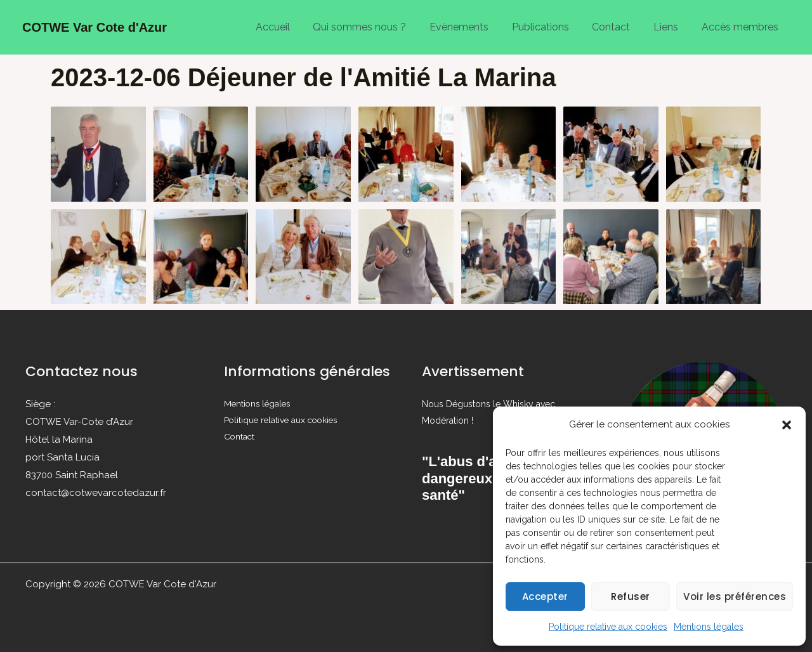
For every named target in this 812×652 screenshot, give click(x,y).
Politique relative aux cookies (608, 627)
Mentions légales (709, 627)
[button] (787, 425)
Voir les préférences (735, 597)
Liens (670, 27)
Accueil (292, 27)
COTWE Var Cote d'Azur (95, 27)
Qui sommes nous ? (376, 27)
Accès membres (741, 27)
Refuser (631, 597)
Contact (619, 27)
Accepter (545, 597)
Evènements (472, 27)
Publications (551, 27)
